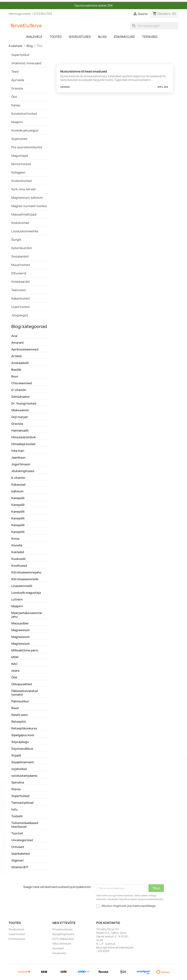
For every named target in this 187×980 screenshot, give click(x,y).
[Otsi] (154, 26)
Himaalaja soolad (23, 444)
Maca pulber (20, 623)
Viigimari (17, 860)
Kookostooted (21, 181)
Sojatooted (19, 139)
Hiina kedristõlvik (24, 437)
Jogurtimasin (21, 464)
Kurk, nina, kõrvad (23, 189)
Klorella (17, 545)
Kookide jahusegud (25, 130)
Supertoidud (20, 55)
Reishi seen (20, 715)
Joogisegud (20, 315)
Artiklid (16, 356)
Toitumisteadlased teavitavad (25, 825)
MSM (15, 657)
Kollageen (18, 172)
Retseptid (18, 722)
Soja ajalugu (20, 742)
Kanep (16, 105)
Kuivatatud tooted (24, 114)
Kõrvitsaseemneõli (25, 579)
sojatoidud (19, 769)
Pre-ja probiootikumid (27, 147)
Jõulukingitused (23, 471)
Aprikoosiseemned (25, 349)
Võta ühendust (62, 944)
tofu (14, 809)
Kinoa (15, 539)
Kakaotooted (20, 298)
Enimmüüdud (17, 939)
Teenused (18, 290)
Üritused (18, 847)
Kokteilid (18, 552)
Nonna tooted (21, 164)
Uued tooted (20, 307)
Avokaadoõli (20, 363)
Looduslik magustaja (26, 593)
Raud (15, 708)
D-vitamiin (19, 390)
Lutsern (17, 599)
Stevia (16, 789)
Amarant (18, 343)
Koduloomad (20, 223)
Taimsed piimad (22, 803)
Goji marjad (19, 417)
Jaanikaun (18, 457)
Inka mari (18, 451)
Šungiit (16, 240)
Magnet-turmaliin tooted (29, 206)
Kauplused (59, 953)
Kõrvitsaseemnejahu (26, 572)
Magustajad (20, 156)
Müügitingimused (63, 934)
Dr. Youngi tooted (24, 403)
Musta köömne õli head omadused (84, 72)
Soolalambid (20, 256)
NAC (15, 664)
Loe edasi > (66, 87)
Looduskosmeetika (25, 231)
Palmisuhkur (20, 701)
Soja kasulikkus (22, 749)
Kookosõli (18, 559)
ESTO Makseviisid (63, 939)
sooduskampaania (24, 776)
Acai (14, 336)
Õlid (14, 97)
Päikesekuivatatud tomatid (25, 693)
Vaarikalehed (20, 854)
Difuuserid (19, 273)
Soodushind (16, 929)
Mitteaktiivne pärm (25, 650)
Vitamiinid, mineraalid (26, 63)
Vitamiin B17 (20, 867)
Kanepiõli (18, 498)
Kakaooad (18, 485)
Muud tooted (21, 265)
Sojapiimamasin (23, 762)
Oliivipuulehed (22, 684)
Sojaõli (16, 755)
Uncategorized (22, 840)
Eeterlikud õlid (21, 248)
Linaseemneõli (22, 586)
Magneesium (21, 630)
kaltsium (17, 491)
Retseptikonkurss (24, 728)
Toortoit (17, 833)
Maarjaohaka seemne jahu (27, 615)
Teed (15, 72)
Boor (15, 376)
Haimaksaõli (20, 430)
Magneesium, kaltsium (27, 198)
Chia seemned (22, 383)
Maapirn (17, 122)
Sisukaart (58, 948)
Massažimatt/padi (24, 214)
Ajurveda (18, 80)
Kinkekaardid (20, 282)
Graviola (17, 88)
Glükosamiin (20, 410)
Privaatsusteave (63, 929)
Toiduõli (17, 816)
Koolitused (19, 566)
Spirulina (18, 782)
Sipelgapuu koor (23, 735)
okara (15, 671)
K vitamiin (18, 478)
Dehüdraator (21, 397)
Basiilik (16, 370)
